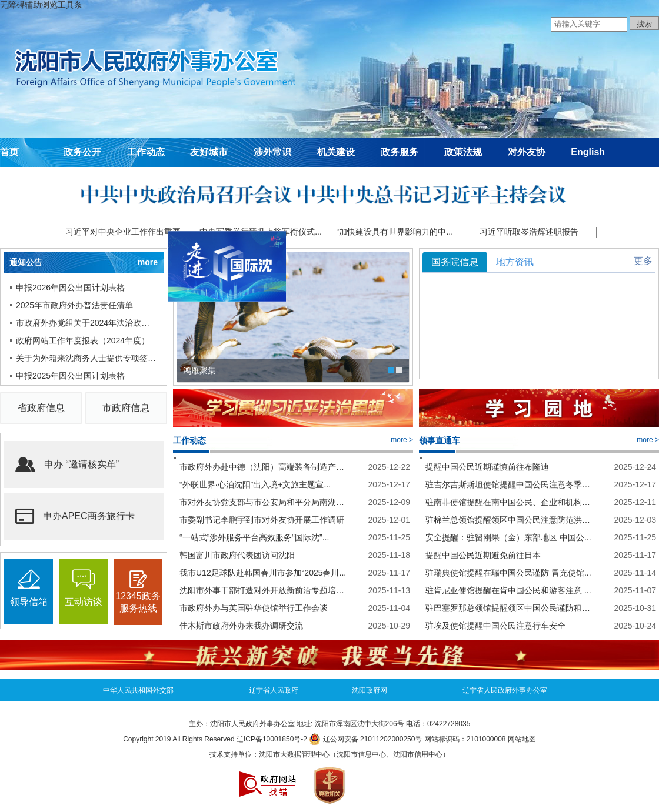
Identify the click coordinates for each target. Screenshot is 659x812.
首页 (9, 152)
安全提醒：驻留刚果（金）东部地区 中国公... (508, 537)
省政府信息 (41, 408)
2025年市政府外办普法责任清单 (74, 305)
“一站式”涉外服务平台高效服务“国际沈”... (254, 537)
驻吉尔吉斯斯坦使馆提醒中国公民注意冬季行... (509, 484)
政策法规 (463, 152)
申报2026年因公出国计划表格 (70, 288)
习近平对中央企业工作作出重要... (127, 232)
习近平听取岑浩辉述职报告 (529, 232)
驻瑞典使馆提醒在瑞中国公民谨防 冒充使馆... (508, 573)
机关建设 (336, 152)
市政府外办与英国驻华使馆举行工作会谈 (254, 608)
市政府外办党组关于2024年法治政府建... (87, 323)
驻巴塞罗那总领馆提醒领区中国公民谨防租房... (509, 608)
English (588, 152)
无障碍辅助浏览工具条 (41, 5)
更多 (643, 261)
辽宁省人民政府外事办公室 (505, 690)
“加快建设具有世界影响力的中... (395, 232)
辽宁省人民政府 (274, 690)
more (148, 262)
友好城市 (209, 152)
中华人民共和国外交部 (138, 690)
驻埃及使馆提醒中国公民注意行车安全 (495, 626)
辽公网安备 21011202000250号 (365, 739)
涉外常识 (272, 152)
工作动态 (146, 152)
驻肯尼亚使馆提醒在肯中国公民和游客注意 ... (508, 590)
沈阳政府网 (370, 690)
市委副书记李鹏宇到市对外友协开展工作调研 (262, 520)
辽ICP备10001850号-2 (272, 739)
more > (402, 440)
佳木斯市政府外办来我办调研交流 (241, 626)
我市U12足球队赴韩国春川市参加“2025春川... (263, 573)
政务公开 (82, 152)
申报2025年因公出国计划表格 (70, 376)
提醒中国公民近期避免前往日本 (483, 555)
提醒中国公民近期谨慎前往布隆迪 (487, 467)
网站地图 (522, 739)
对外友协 (527, 152)
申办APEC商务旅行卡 (75, 516)
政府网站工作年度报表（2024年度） (83, 340)
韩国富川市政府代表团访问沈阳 (237, 555)
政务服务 (400, 152)
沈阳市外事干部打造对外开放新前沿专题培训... (263, 590)
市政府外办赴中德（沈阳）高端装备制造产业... (263, 467)
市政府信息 (126, 408)
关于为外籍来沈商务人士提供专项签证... (87, 358)
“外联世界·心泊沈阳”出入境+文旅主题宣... (255, 484)
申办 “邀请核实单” (67, 465)
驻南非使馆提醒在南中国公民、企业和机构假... (509, 502)
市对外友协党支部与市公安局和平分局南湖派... (263, 502)
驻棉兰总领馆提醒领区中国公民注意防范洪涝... (509, 520)
